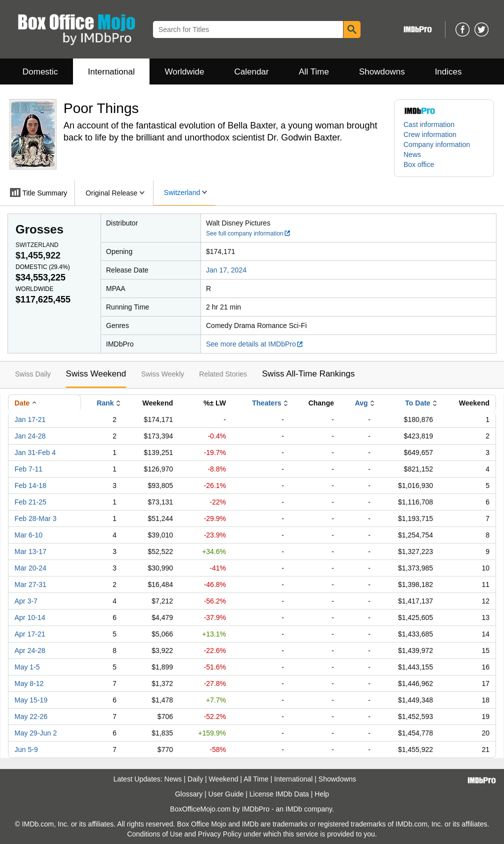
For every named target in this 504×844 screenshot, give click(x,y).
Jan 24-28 (30, 436)
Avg (361, 403)
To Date (417, 403)
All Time (314, 72)
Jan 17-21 (30, 419)
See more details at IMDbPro (255, 344)
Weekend (224, 779)
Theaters (266, 403)
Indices (448, 72)
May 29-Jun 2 (36, 733)
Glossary (189, 794)
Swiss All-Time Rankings (308, 374)
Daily (195, 779)
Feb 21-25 (30, 502)
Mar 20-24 (30, 568)
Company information (437, 144)
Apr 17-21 (30, 634)
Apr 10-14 (30, 617)
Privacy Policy (220, 834)
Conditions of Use (155, 834)
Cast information (429, 124)
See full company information (248, 233)
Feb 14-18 (30, 485)
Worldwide (184, 72)
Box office (419, 164)
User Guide (226, 794)
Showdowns (382, 72)
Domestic (40, 72)
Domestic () (43, 267)
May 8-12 (29, 683)
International (111, 72)
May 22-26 (31, 716)
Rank (105, 403)
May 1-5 (27, 667)
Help (322, 794)
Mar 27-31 (30, 584)
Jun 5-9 (26, 749)
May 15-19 (31, 700)
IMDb (294, 809)
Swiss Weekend (96, 374)
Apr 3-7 (26, 601)
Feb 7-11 (28, 469)
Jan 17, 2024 (226, 270)
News (412, 154)
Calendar (252, 72)
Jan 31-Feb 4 (35, 452)
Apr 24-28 (30, 650)
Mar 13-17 (30, 551)
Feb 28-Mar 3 (35, 518)
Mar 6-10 (28, 535)
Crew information (430, 134)
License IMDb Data (279, 794)
